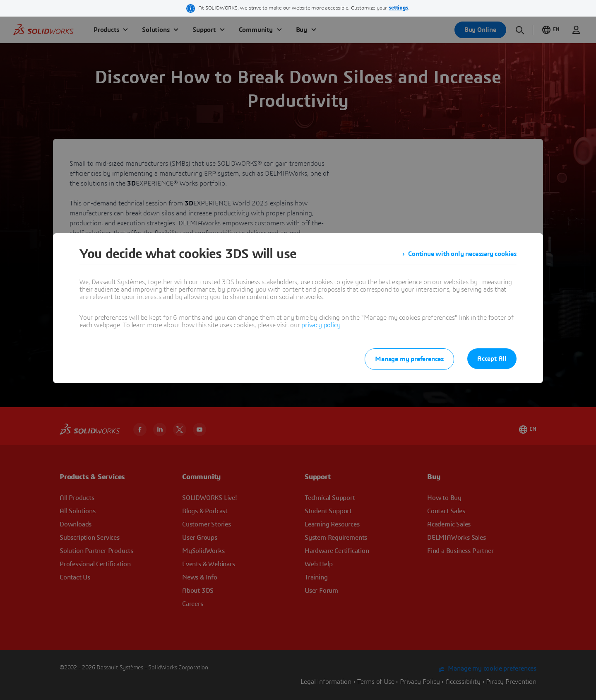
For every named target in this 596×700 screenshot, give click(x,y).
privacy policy (321, 325)
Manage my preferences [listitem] (409, 359)
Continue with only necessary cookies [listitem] (462, 254)
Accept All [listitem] (492, 359)
